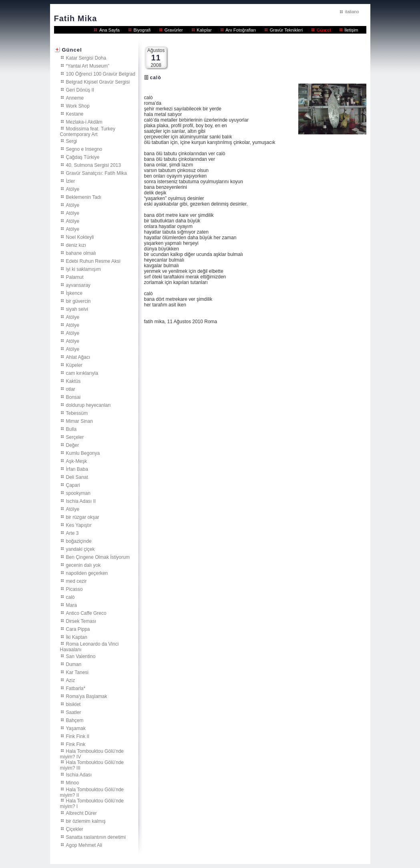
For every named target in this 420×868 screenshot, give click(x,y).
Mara (71, 605)
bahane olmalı (81, 253)
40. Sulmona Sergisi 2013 (93, 165)
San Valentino (81, 656)
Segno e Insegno (84, 149)
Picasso (74, 589)
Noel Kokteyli (80, 237)
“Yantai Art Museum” (88, 66)
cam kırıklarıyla (82, 373)
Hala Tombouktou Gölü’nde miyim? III (92, 765)
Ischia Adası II (81, 501)
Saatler (74, 712)
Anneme (75, 98)
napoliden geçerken (87, 573)
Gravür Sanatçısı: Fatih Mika (96, 173)
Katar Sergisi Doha (86, 58)
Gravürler (174, 30)
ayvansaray (78, 285)
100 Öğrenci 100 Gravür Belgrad (101, 74)
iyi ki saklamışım (83, 269)
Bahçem (75, 720)
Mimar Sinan (79, 421)
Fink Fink (76, 744)
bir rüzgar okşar (83, 517)
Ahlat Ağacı (78, 357)
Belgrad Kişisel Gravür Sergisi (98, 82)
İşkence (74, 293)
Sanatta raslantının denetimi (96, 837)
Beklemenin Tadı (84, 197)
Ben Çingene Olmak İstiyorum (98, 557)
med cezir (76, 581)
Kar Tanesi (77, 672)
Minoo (73, 782)
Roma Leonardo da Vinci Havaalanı (89, 646)
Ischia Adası (79, 774)
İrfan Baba (77, 469)
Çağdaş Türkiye (83, 157)
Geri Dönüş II (80, 90)
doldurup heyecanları (88, 405)
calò (70, 597)
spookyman (78, 493)
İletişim (351, 30)
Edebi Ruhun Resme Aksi (93, 261)
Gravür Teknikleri (286, 30)
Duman (74, 664)
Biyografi (142, 30)
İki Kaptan (77, 637)
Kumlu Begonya (83, 453)
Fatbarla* (76, 688)
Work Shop (78, 106)
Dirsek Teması (81, 621)
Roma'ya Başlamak (87, 696)
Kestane (75, 114)
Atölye (73, 189)
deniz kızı (76, 245)
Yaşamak (76, 728)
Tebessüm (77, 413)
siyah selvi (77, 309)
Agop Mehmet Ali (84, 845)
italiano (352, 12)
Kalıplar (204, 30)
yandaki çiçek (80, 549)
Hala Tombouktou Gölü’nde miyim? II (92, 792)
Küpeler (74, 365)
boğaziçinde (79, 541)
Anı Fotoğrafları (241, 30)
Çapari (73, 485)
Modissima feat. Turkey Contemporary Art (88, 131)
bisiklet (73, 704)
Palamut (75, 277)
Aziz (71, 680)
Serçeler (75, 437)
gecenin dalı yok (83, 565)
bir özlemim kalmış (86, 821)
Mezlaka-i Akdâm (84, 122)
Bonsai (73, 397)
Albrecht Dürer (81, 813)
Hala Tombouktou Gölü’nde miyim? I (92, 803)
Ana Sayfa (110, 30)
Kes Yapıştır (79, 525)
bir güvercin (78, 301)
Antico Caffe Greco (86, 613)
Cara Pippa (78, 629)
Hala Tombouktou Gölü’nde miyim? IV (92, 754)
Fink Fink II (78, 736)
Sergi (72, 141)
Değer (73, 445)
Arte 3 (72, 533)
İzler (71, 181)
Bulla (71, 429)
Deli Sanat (77, 477)
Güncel (324, 30)
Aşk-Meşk (77, 461)
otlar (71, 389)
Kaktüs (73, 381)
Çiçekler (75, 829)
